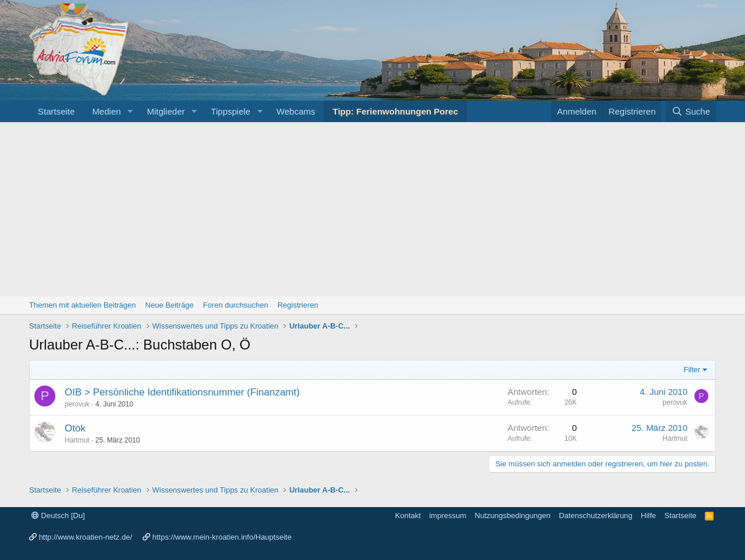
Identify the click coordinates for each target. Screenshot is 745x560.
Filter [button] (692, 370)
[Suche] (691, 111)
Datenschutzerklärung (595, 516)
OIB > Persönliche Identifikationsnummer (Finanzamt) (182, 392)
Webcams (296, 111)
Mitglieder (166, 111)
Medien (106, 111)
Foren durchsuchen (236, 305)
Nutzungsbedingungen (513, 516)
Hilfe (648, 516)
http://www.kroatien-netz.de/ (86, 537)
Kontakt (408, 516)
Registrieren (298, 305)
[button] (130, 111)
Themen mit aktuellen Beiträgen (83, 305)
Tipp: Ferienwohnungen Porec (395, 111)
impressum (448, 516)
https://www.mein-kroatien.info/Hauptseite (222, 537)
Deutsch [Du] (58, 516)
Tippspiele (230, 111)
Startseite (56, 111)
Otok (75, 428)
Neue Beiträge (170, 305)
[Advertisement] (372, 209)
